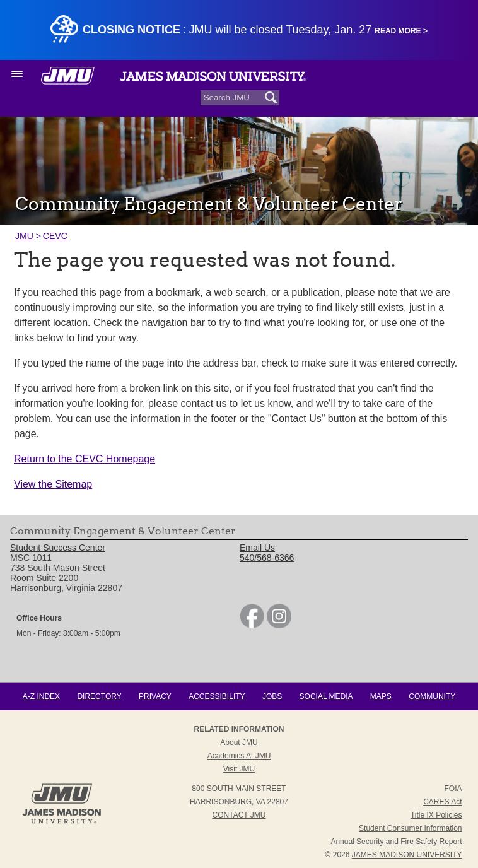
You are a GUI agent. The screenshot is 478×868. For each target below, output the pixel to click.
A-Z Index (41, 696)
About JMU (239, 742)
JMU (24, 236)
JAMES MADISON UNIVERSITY (407, 855)
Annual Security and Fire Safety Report (396, 842)
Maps (381, 696)
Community (432, 696)
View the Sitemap (53, 484)
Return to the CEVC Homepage (85, 459)
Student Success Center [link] (58, 548)
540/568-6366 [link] (267, 558)
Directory (99, 696)
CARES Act (442, 802)
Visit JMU (239, 769)
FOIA (453, 789)
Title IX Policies (436, 815)
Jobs (272, 696)
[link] (252, 625)
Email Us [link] (257, 548)
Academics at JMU (239, 756)
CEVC (55, 236)
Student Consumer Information (410, 828)
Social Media (326, 696)
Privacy (155, 696)
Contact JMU (239, 815)
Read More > (401, 31)
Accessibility (217, 696)
